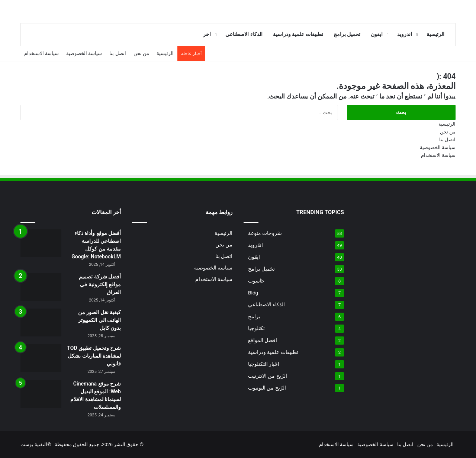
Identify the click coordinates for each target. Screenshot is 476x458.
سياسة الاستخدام (41, 53)
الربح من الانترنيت (268, 376)
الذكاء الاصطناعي (244, 34)
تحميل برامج (347, 34)
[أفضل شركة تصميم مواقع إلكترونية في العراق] (41, 287)
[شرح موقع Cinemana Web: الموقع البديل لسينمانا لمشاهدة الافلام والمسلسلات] (41, 394)
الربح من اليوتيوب (267, 388)
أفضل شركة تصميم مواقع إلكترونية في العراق (100, 284)
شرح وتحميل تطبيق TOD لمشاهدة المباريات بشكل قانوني (94, 356)
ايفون (377, 34)
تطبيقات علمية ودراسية (298, 34)
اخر (207, 34)
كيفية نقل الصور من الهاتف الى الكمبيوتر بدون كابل (99, 320)
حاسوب (256, 281)
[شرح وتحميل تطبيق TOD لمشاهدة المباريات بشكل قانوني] (41, 358)
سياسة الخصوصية (84, 53)
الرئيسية (435, 34)
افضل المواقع (263, 340)
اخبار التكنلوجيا (264, 364)
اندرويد (405, 34)
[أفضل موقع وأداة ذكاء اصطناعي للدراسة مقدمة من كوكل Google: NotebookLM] (41, 243)
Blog (253, 293)
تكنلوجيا (256, 328)
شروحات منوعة (265, 233)
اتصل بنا (118, 53)
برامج (254, 316)
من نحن (141, 53)
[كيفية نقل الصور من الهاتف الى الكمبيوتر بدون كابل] (41, 322)
